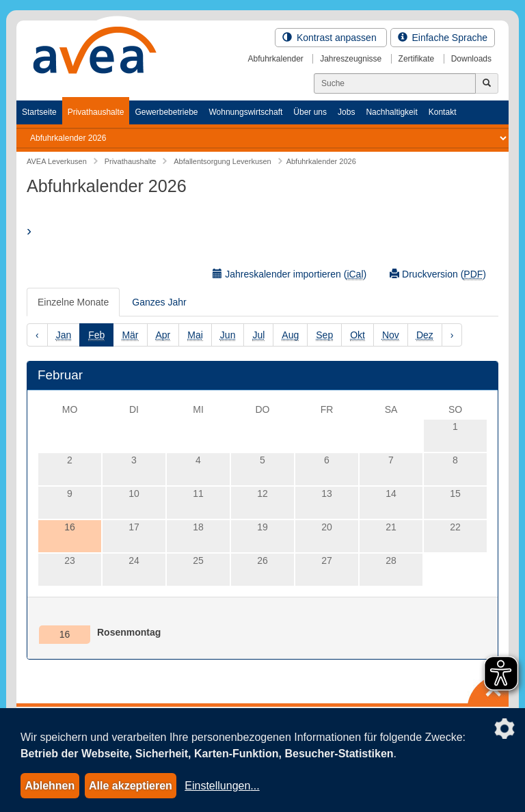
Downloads (471, 59)
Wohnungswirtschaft (245, 112)
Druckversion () (438, 274)
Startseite (39, 112)
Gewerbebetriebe (166, 112)
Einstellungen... (222, 786)
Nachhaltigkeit (391, 112)
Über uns (310, 112)
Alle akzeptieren (131, 786)
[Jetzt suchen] (487, 83)
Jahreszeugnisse (351, 59)
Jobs (346, 112)
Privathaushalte (96, 112)
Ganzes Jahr (159, 302)
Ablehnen (50, 786)
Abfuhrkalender (275, 59)
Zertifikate (417, 59)
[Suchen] (395, 83)
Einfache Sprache (443, 38)
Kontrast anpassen (331, 38)
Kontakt (443, 112)
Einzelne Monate (73, 302)
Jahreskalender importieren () (290, 274)
